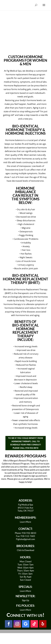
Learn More (25, 522)
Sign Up (25, 600)
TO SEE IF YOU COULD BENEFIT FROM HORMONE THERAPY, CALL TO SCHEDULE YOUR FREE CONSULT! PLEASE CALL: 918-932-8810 (26, 443)
